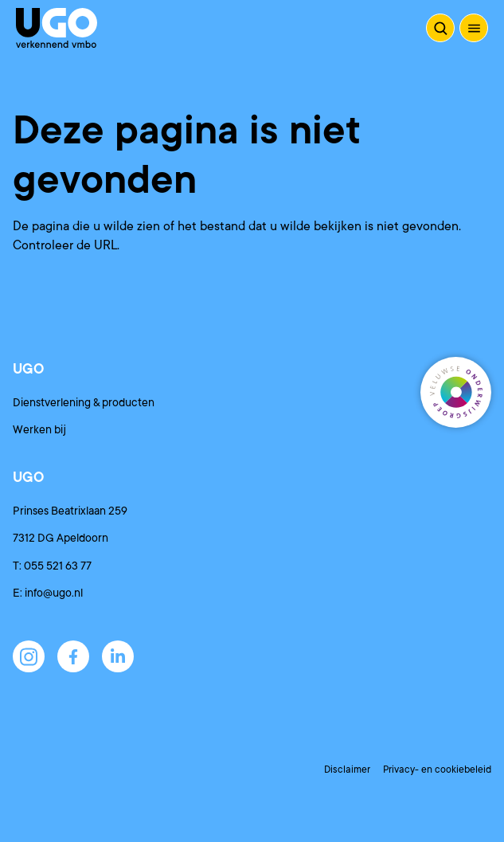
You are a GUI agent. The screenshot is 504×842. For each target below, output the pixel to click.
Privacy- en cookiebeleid (437, 770)
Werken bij (39, 429)
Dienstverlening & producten (84, 402)
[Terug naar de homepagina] (57, 28)
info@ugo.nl (54, 593)
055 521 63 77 (58, 566)
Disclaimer (347, 770)
